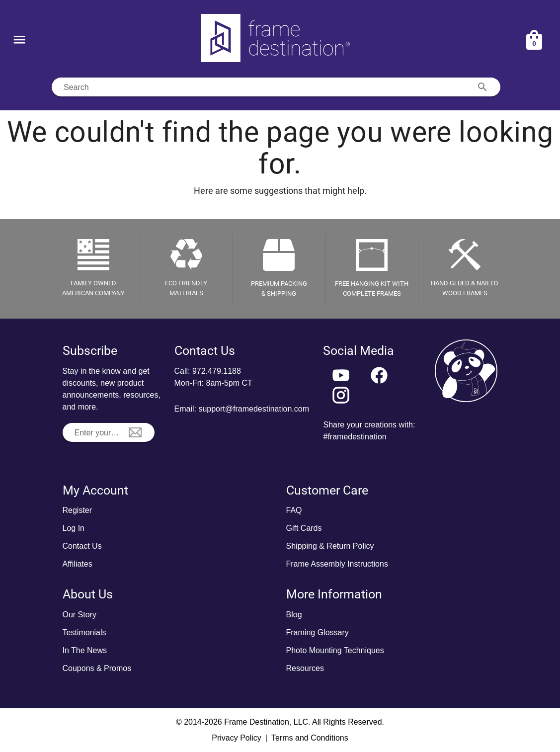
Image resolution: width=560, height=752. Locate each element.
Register (78, 510)
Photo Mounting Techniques (335, 650)
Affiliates (78, 564)
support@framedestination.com (254, 409)
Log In (74, 528)
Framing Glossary (318, 632)
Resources (305, 668)
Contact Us (82, 546)
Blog (294, 615)
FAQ (294, 510)
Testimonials (84, 632)
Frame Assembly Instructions (337, 564)
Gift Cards (304, 528)
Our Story (80, 615)
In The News (85, 650)
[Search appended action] (482, 87)
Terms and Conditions (310, 738)
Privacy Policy (237, 738)
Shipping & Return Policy (330, 546)
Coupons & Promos (97, 668)
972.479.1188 (217, 371)
